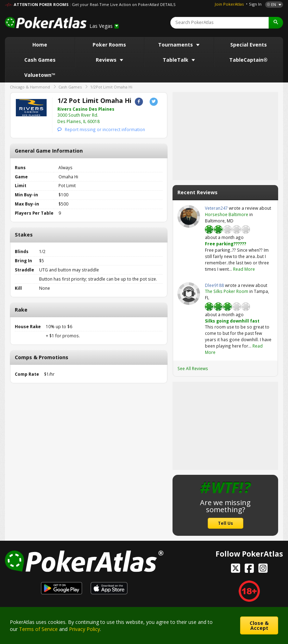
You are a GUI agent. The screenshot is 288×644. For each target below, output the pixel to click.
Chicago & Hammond (30, 87)
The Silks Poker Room (227, 291)
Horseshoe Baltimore (227, 214)
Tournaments (176, 45)
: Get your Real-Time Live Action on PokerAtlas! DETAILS (123, 4)
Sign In (255, 4)
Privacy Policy (84, 629)
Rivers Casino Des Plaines (86, 109)
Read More (244, 269)
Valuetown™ (40, 75)
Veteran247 (189, 216)
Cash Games (40, 60)
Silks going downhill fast (232, 321)
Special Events (249, 45)
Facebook (139, 102)
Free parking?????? (226, 244)
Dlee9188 (189, 294)
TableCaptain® (248, 60)
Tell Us (226, 523)
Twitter (154, 102)
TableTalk (176, 60)
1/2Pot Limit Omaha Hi (111, 87)
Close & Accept (259, 625)
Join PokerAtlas (229, 4)
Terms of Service (38, 629)
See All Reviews (193, 368)
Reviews (107, 60)
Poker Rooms (109, 45)
